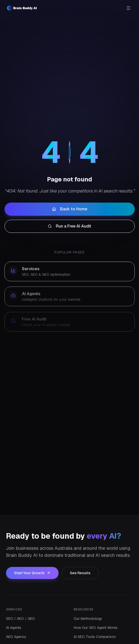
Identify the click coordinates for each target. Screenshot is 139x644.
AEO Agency (16, 637)
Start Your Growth (32, 573)
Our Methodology (88, 619)
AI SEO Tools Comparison (95, 637)
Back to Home (70, 210)
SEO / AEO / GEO (20, 619)
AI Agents (14, 628)
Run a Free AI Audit (69, 227)
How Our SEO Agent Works (96, 628)
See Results (80, 573)
